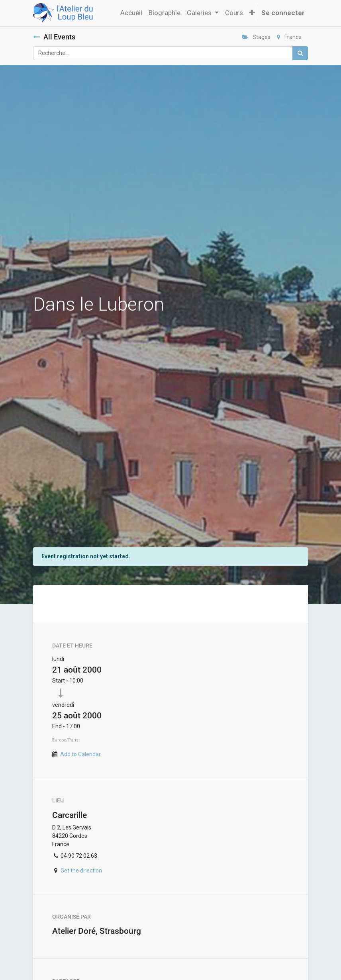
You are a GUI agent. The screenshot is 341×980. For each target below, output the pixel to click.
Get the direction (81, 870)
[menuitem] (131, 13)
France (289, 37)
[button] (252, 13)
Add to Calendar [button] (80, 754)
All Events (54, 37)
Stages (256, 37)
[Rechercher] (300, 53)
